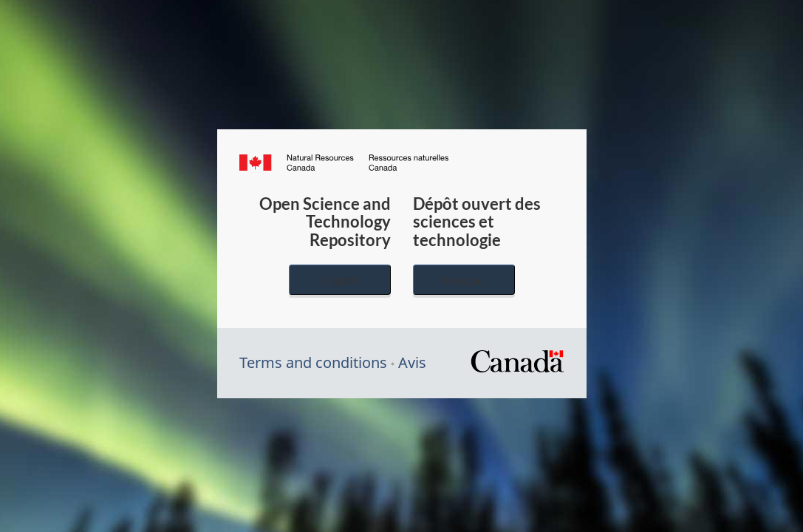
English (340, 280)
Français (464, 280)
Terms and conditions (313, 362)
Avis (412, 362)
